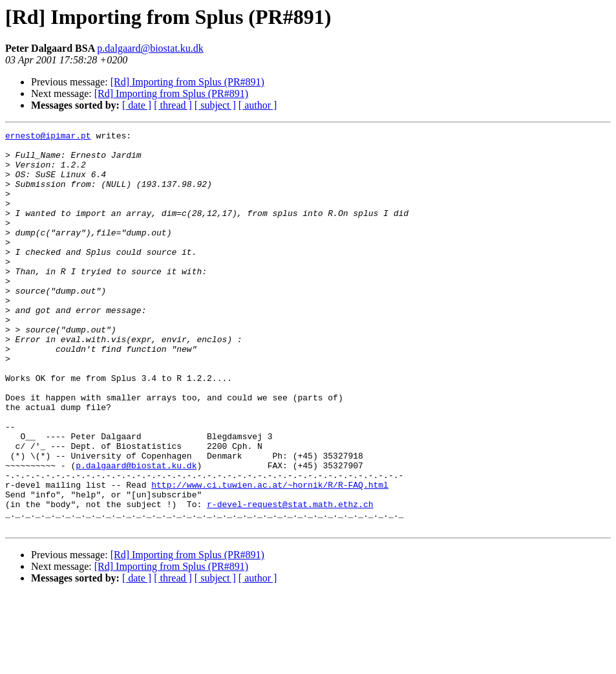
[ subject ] (215, 105)
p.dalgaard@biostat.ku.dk (150, 48)
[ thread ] (173, 105)
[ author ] (258, 105)
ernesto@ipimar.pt (48, 137)
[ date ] (137, 105)
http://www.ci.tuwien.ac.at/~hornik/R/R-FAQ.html (270, 556)
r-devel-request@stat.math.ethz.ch (290, 580)
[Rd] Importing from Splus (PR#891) (187, 82)
